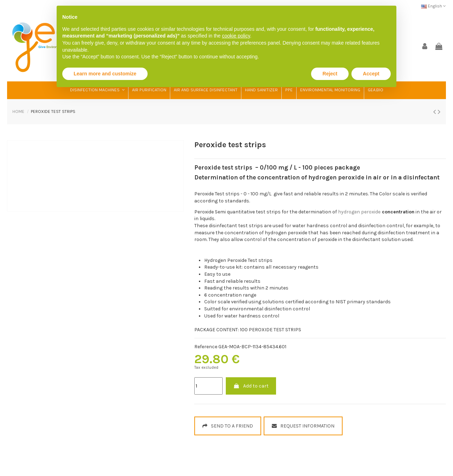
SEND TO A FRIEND (228, 426)
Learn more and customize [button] (105, 74)
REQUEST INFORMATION (303, 426)
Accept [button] (371, 74)
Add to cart (251, 386)
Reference (206, 347)
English (434, 6)
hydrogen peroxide (359, 212)
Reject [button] (330, 74)
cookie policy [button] (236, 36)
